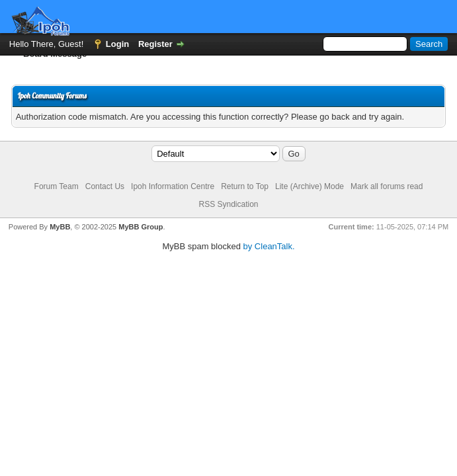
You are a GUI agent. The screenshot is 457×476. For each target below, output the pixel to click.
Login (117, 44)
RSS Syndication (228, 204)
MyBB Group (141, 227)
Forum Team (57, 186)
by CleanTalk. (269, 246)
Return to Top (245, 186)
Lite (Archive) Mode (310, 186)
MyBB (60, 227)
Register (155, 44)
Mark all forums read (387, 186)
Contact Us (105, 186)
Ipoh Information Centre (173, 186)
